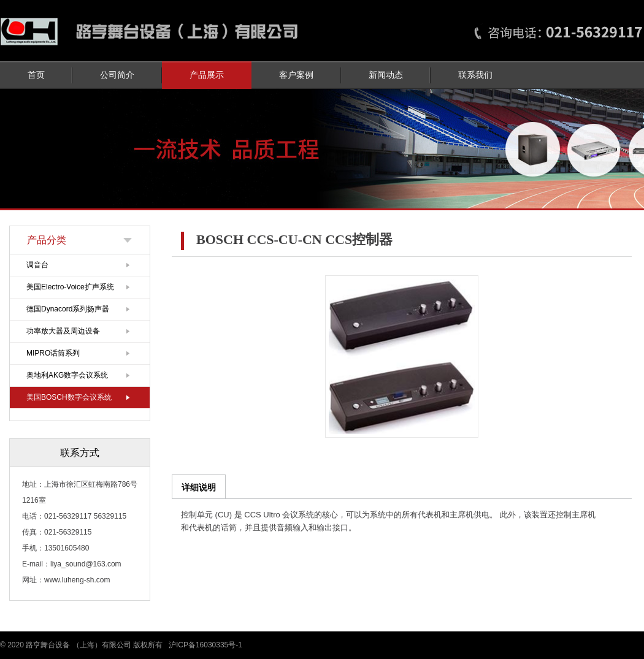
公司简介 (117, 75)
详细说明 (199, 487)
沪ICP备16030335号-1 (205, 645)
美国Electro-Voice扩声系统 (70, 287)
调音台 (37, 265)
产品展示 (207, 75)
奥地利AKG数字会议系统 (67, 375)
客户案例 (296, 75)
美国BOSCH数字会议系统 (69, 397)
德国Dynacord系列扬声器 (68, 309)
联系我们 (475, 75)
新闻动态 (386, 75)
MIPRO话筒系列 (53, 353)
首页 (36, 75)
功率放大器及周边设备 (63, 331)
